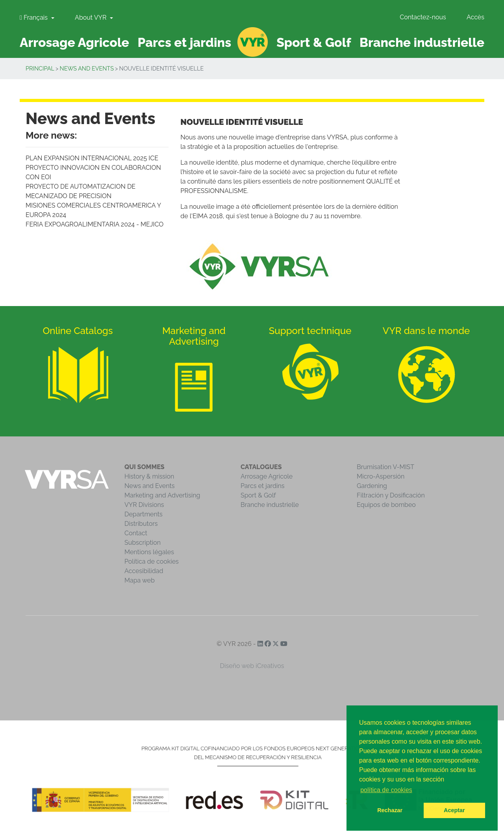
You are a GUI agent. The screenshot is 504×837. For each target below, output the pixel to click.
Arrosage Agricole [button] (74, 42)
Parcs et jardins (263, 486)
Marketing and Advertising (162, 495)
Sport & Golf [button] (314, 42)
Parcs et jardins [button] (185, 42)
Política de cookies (152, 561)
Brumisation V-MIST (385, 467)
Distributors (141, 524)
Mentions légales (149, 552)
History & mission (149, 476)
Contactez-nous (423, 17)
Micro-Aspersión (381, 476)
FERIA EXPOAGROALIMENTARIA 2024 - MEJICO (94, 224)
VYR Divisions (144, 505)
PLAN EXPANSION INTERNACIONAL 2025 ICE (92, 158)
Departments (144, 514)
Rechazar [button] (390, 810)
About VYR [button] (91, 18)
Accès (475, 17)
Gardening (372, 486)
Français (34, 18)
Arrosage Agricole (267, 476)
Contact (136, 533)
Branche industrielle (270, 505)
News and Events (87, 68)
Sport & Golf (258, 495)
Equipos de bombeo (386, 505)
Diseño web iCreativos (252, 666)
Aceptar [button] (454, 810)
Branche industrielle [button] (422, 42)
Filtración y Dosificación (391, 495)
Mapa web (140, 580)
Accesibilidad (144, 571)
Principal (40, 68)
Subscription (143, 543)
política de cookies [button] (386, 790)
